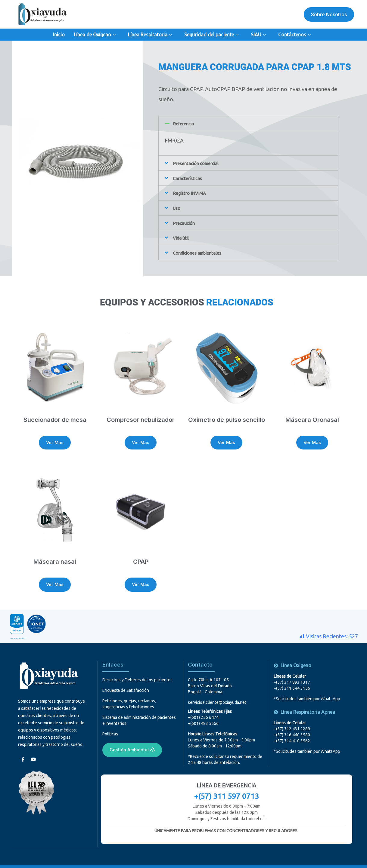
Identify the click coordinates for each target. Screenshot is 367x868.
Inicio (59, 35)
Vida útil (183, 237)
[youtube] (33, 746)
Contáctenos (295, 35)
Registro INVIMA (193, 192)
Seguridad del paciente (212, 35)
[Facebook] (23, 746)
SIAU (259, 35)
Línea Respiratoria (151, 35)
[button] (248, 123)
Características (190, 178)
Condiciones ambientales (203, 251)
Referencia (186, 123)
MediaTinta (249, 860)
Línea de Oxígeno (96, 35)
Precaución (186, 222)
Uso (177, 207)
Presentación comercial (201, 163)
